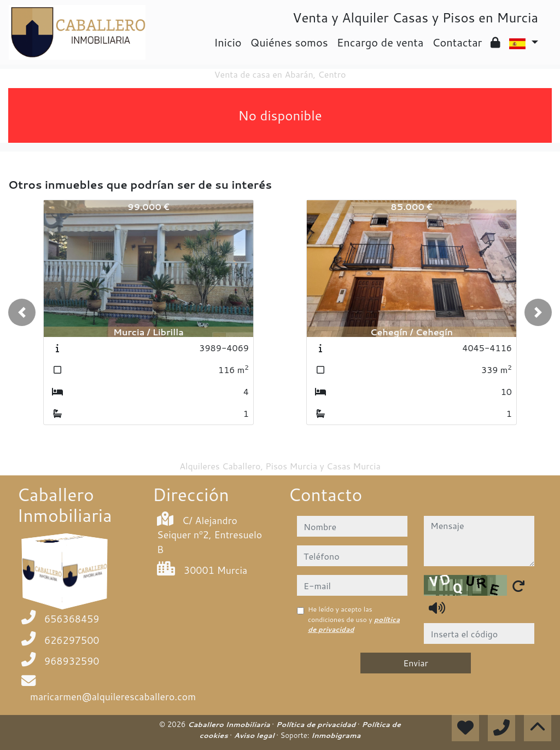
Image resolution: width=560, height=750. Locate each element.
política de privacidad (354, 624)
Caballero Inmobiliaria (230, 724)
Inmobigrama (336, 735)
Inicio (227, 42)
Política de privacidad (317, 724)
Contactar (457, 42)
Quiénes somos (289, 42)
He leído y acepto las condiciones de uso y (354, 619)
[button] (22, 312)
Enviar (416, 663)
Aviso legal (255, 735)
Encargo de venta (380, 42)
